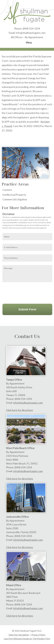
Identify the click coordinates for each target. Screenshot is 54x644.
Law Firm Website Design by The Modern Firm (27, 639)
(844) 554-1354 (31, 28)
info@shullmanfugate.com (31, 33)
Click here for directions (20, 410)
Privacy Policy (38, 635)
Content (7, 190)
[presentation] (24, 292)
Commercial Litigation (15, 199)
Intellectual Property (14, 195)
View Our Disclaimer (19, 635)
